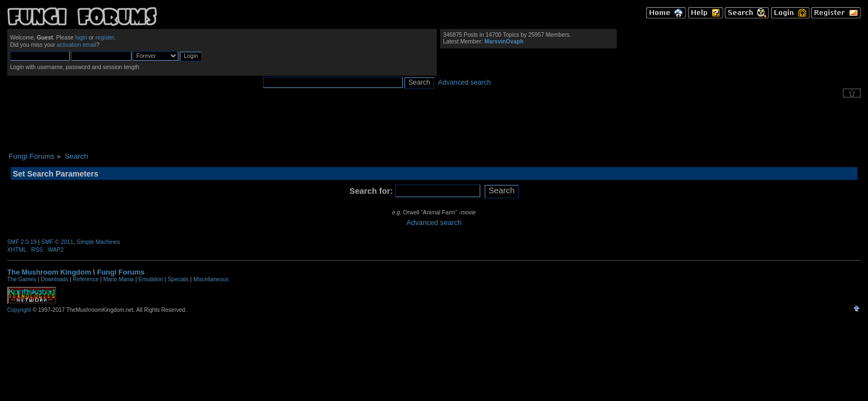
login (81, 38)
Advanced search (464, 82)
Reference (86, 279)
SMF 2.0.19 (22, 242)
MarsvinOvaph (504, 41)
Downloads (54, 279)
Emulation (150, 279)
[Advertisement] (434, 125)
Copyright (19, 310)
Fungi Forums (121, 272)
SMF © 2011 (57, 242)
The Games (22, 279)
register (105, 38)
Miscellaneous (211, 279)
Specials (178, 279)
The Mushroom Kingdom (49, 272)
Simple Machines (98, 242)
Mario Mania (118, 279)
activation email (77, 45)
